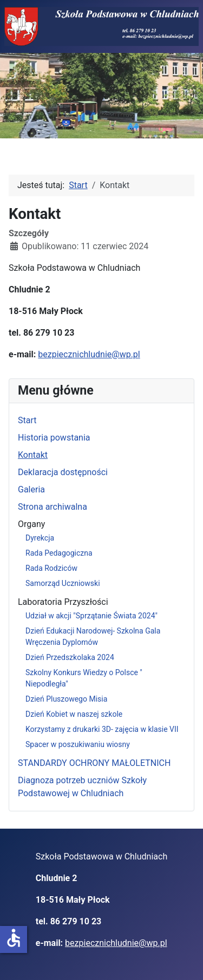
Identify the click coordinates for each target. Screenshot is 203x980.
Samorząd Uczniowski (63, 583)
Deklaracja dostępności (63, 472)
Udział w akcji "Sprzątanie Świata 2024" (91, 616)
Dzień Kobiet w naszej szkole (74, 714)
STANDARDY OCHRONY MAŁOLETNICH (94, 763)
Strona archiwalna (53, 507)
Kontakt (33, 455)
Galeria (31, 489)
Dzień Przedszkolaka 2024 (70, 657)
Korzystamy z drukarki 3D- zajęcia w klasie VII (102, 729)
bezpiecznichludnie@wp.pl (89, 354)
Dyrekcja (40, 538)
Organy (31, 524)
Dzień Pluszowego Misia (66, 699)
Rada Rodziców (51, 568)
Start (27, 420)
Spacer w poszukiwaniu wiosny (78, 744)
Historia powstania (54, 438)
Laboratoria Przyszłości (63, 602)
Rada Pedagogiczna (59, 553)
